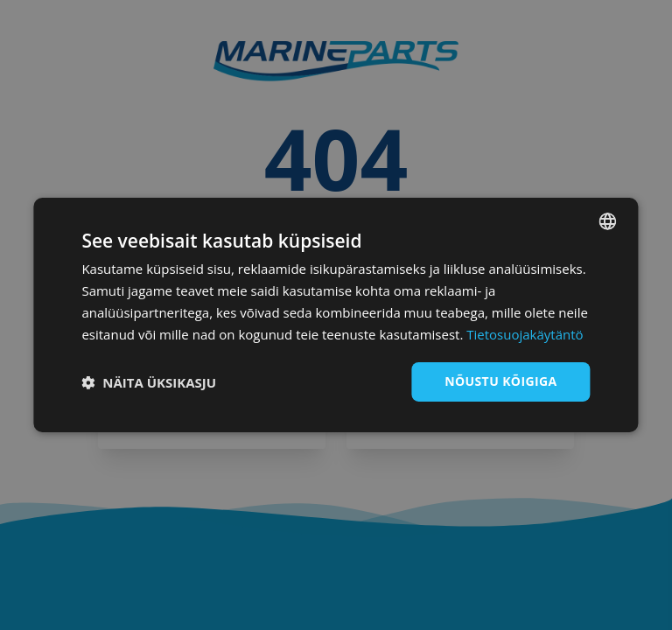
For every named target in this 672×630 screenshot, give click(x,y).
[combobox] (608, 221)
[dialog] (336, 315)
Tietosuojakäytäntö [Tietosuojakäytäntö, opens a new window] (525, 334)
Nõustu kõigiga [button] (500, 381)
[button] (149, 382)
